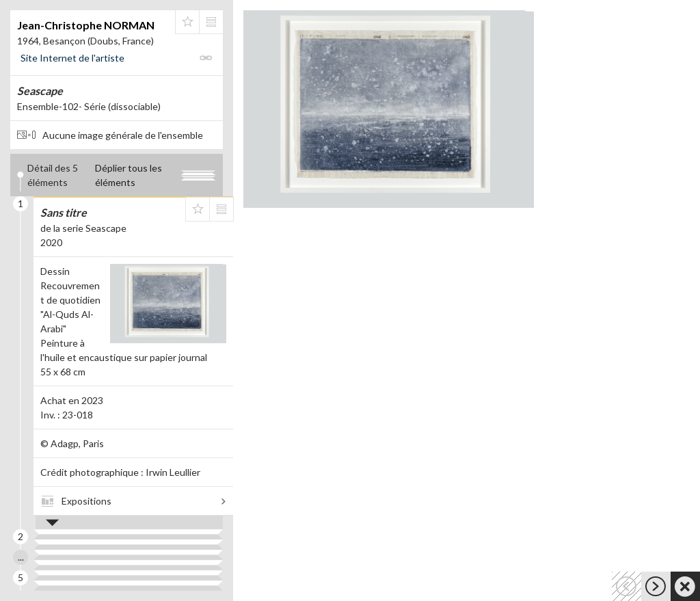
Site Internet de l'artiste (72, 58)
